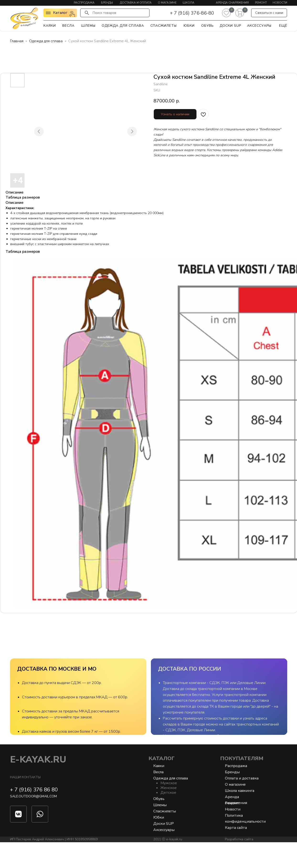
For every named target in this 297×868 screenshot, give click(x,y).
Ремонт (261, 3)
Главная (17, 41)
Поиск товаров (104, 13)
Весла (68, 26)
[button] (269, 13)
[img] (24, 18)
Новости (280, 3)
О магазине (167, 3)
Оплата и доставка (242, 804)
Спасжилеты (164, 26)
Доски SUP (230, 26)
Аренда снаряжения (232, 3)
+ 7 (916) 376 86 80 (34, 815)
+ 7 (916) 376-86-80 (192, 13)
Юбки (189, 26)
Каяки (50, 26)
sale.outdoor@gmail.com (33, 822)
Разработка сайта (239, 865)
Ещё (283, 26)
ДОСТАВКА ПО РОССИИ (190, 669)
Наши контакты (25, 803)
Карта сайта (236, 853)
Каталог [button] (60, 13)
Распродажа (84, 3)
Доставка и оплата (136, 3)
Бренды (107, 3)
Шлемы (88, 26)
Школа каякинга (240, 816)
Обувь (207, 26)
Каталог (162, 784)
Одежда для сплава (123, 26)
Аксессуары (259, 26)
